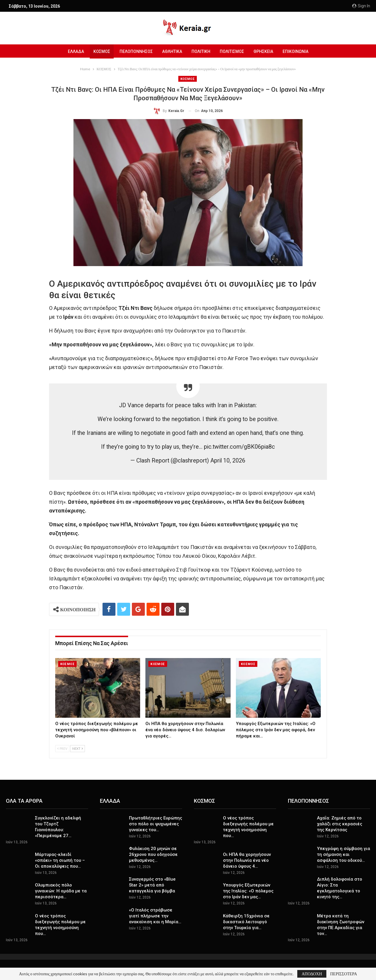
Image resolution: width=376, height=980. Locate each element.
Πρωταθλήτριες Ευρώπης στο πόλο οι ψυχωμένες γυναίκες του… (156, 824)
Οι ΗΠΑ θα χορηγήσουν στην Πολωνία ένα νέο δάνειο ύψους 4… (247, 860)
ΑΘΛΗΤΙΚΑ (172, 51)
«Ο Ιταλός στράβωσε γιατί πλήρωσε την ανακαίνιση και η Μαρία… (155, 916)
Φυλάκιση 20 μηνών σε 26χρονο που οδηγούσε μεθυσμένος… (153, 854)
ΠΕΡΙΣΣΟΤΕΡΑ (344, 974)
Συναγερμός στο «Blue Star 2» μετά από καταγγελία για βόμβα (152, 885)
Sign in (361, 6)
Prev (62, 748)
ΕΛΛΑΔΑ (73, 51)
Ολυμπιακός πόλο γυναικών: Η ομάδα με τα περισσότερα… (61, 891)
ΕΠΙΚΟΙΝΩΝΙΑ (298, 51)
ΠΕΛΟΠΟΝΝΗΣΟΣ (135, 51)
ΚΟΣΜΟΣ (99, 51)
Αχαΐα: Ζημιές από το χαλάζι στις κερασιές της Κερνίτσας (340, 824)
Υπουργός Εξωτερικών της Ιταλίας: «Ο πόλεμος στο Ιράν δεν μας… (248, 891)
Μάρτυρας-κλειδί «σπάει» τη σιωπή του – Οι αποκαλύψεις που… (60, 860)
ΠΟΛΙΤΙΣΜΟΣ (233, 51)
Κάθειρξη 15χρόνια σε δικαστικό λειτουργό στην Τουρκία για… (246, 922)
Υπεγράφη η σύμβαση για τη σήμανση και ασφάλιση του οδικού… (344, 854)
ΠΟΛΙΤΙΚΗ (201, 51)
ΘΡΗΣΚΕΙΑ (265, 51)
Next (78, 748)
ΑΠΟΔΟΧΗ (312, 974)
